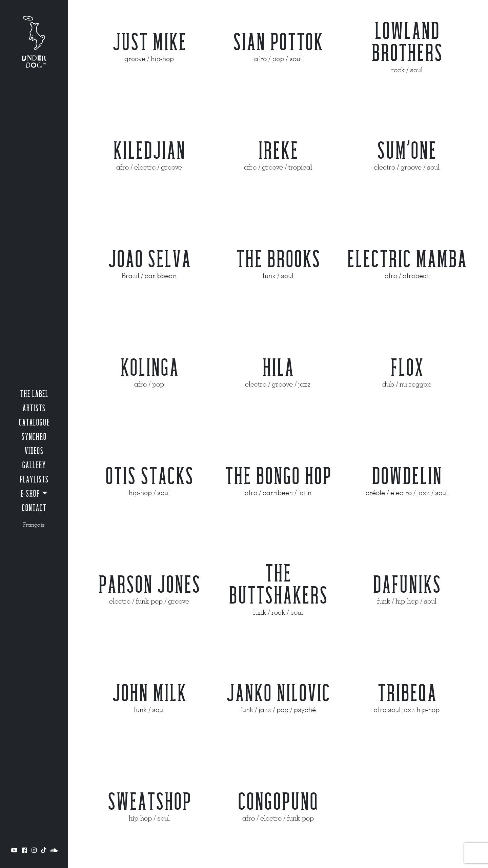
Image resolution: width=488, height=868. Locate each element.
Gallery (34, 466)
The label (34, 394)
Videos (34, 451)
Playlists (34, 480)
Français (34, 525)
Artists (34, 409)
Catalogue (34, 423)
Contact (34, 508)
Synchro (34, 437)
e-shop (30, 494)
